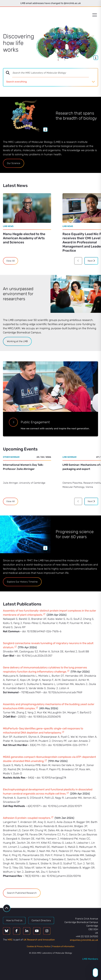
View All (11, 261)
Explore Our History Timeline (22, 582)
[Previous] (78, 261)
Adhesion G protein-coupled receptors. (27, 818)
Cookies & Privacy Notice (39, 946)
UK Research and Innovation (39, 940)
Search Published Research (22, 893)
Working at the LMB (17, 341)
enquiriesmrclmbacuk (84, 940)
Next (91, 261)
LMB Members (90, 959)
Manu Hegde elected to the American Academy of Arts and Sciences (24, 238)
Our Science (14, 163)
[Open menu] (95, 15)
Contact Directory (41, 920)
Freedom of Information (63, 946)
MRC (10, 940)
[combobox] (55, 73)
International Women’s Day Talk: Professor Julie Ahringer (23, 467)
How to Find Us (14, 920)
